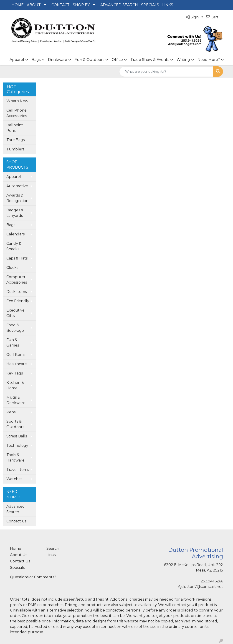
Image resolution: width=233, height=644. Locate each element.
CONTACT (61, 5)
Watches (14, 479)
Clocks (12, 268)
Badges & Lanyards (15, 213)
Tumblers (15, 149)
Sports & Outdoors (15, 424)
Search (53, 548)
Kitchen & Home (15, 385)
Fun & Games (13, 343)
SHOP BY (81, 5)
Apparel (17, 60)
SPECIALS (150, 5)
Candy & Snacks (14, 246)
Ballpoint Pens (15, 128)
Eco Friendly (18, 301)
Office (117, 60)
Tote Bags (15, 140)
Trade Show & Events (150, 60)
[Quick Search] (166, 72)
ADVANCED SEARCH (119, 5)
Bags (36, 60)
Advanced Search (16, 509)
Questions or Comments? (33, 577)
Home (16, 548)
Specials (17, 568)
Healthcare (17, 364)
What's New (17, 101)
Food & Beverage (15, 328)
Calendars (15, 234)
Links (51, 555)
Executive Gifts (15, 313)
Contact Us (16, 521)
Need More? (209, 60)
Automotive (17, 186)
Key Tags (15, 373)
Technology (17, 446)
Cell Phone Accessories (17, 113)
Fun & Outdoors (89, 60)
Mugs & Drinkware (16, 400)
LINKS (168, 5)
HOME (18, 5)
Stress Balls (17, 436)
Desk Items (16, 292)
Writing (183, 60)
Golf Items (16, 355)
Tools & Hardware (15, 458)
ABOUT (34, 5)
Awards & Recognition (17, 198)
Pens (11, 412)
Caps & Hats (17, 258)
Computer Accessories (17, 280)
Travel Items (18, 470)
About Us (19, 555)
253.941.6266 (212, 581)
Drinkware (58, 60)
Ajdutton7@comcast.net (200, 587)
